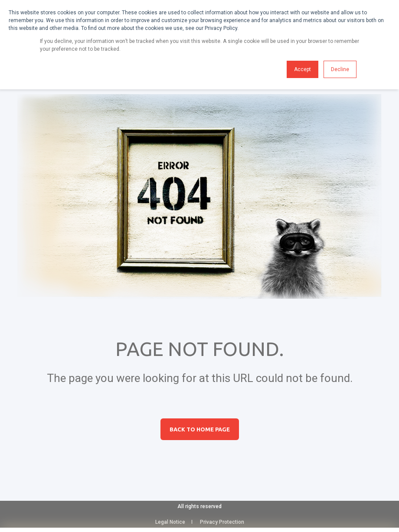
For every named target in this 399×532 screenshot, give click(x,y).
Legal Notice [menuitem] (170, 522)
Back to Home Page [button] (200, 429)
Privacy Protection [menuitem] (222, 522)
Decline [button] (340, 69)
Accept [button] (303, 69)
